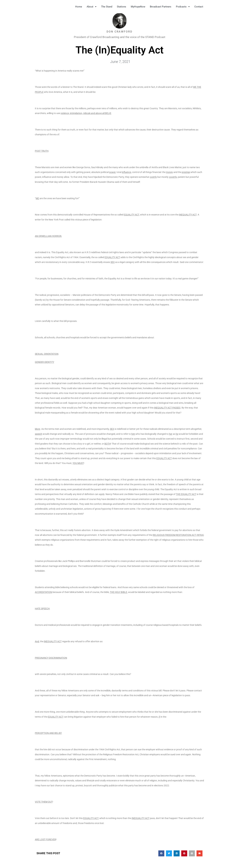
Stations (121, 7)
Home (79, 7)
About (92, 7)
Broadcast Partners (161, 7)
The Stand (107, 7)
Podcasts (183, 7)
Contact (199, 7)
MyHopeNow (138, 7)
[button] (211, 7)
